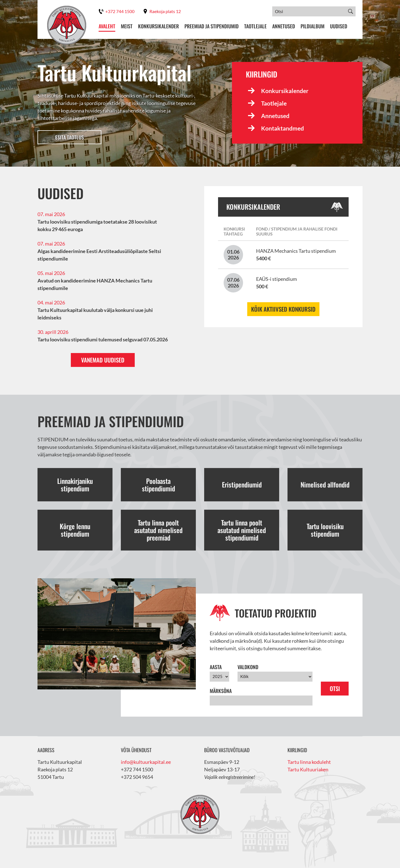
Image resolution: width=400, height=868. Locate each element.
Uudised (339, 26)
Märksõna (221, 691)
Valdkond (248, 667)
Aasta (216, 667)
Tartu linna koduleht (309, 762)
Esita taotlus (70, 137)
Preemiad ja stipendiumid (212, 26)
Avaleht (107, 26)
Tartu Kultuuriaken (308, 769)
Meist (127, 26)
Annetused (284, 26)
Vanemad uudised (103, 360)
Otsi (335, 688)
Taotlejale (255, 26)
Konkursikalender (158, 26)
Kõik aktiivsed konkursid (283, 309)
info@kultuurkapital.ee (146, 762)
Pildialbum (312, 26)
